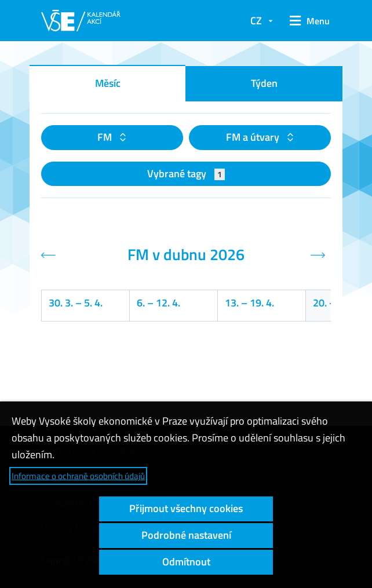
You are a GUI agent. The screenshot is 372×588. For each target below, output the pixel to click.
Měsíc (108, 83)
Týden (264, 83)
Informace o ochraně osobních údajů (78, 476)
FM (106, 137)
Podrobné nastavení (186, 535)
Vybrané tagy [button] (186, 174)
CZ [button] (256, 21)
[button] (308, 21)
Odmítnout (186, 562)
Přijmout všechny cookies (186, 508)
